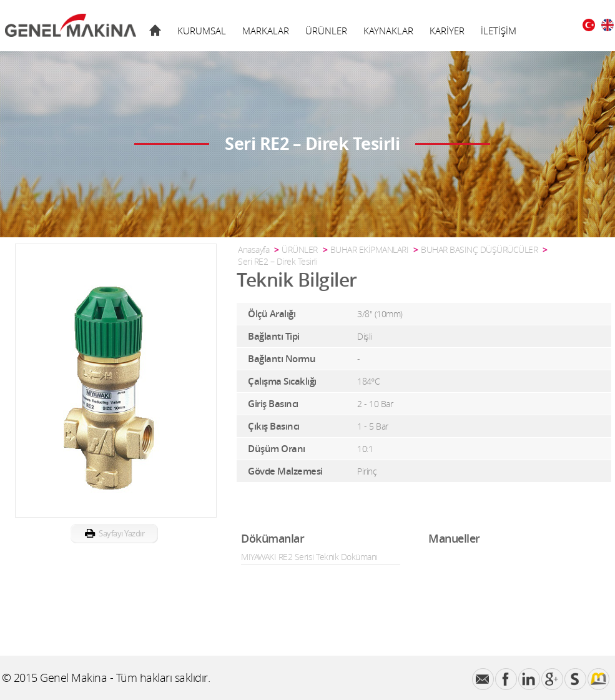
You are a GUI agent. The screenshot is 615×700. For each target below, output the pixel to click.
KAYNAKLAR (388, 31)
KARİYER (447, 31)
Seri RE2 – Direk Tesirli (278, 261)
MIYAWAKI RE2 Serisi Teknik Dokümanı (309, 557)
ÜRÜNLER (326, 31)
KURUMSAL (202, 31)
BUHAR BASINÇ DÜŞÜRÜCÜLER (479, 249)
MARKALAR (266, 31)
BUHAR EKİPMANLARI (370, 249)
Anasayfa (253, 249)
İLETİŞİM (499, 31)
